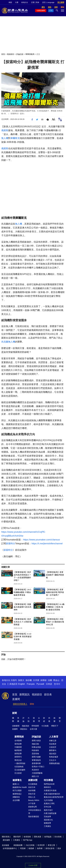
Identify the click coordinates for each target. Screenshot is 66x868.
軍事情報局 (30, 54)
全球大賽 (33, 729)
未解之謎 (53, 741)
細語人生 (35, 776)
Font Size (54, 119)
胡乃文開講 (17, 790)
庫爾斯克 (15, 138)
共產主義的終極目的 (52, 794)
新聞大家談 (36, 741)
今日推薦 (45, 726)
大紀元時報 (30, 845)
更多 (59, 848)
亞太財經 (18, 773)
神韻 (10, 2)
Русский (40, 684)
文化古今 (53, 760)
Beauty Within (34, 800)
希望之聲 (51, 845)
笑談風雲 (53, 744)
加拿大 (21, 680)
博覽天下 (55, 726)
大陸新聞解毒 (37, 773)
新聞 (14, 713)
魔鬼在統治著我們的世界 (54, 797)
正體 (33, 2)
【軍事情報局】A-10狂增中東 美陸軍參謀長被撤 (23, 636)
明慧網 (23, 848)
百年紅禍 (47, 807)
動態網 (31, 848)
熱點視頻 (26, 726)
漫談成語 (53, 754)
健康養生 (17, 780)
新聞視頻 (19, 737)
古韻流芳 (53, 747)
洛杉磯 (29, 680)
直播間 (16, 699)
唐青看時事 (36, 763)
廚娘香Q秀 (32, 807)
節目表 (48, 694)
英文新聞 (61, 2)
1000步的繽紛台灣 (35, 812)
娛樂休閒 (33, 780)
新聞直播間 (41, 11)
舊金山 (56, 680)
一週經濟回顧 (20, 763)
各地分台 (25, 2)
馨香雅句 (53, 750)
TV (51, 11)
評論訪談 (20, 54)
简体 (38, 2)
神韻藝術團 (18, 845)
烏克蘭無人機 (8, 342)
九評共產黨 (48, 800)
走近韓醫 (16, 800)
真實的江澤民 (49, 803)
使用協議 (48, 837)
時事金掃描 (36, 747)
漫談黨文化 (48, 820)
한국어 (57, 684)
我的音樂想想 (34, 817)
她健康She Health (20, 787)
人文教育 (54, 737)
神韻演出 (24, 729)
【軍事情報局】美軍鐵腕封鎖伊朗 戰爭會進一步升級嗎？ (55, 592)
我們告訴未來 (49, 784)
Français (31, 684)
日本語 (49, 684)
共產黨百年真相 (50, 790)
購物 (32, 704)
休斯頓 (43, 680)
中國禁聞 (18, 747)
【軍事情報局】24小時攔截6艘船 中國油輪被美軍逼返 (22, 592)
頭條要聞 (16, 726)
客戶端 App (28, 840)
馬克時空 (35, 770)
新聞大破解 (36, 757)
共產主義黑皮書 (50, 813)
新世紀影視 (50, 848)
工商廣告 (47, 826)
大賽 (17, 2)
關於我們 (17, 837)
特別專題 (48, 780)
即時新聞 (35, 726)
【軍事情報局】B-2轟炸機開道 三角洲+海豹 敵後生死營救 (55, 607)
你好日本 (32, 787)
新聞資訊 (24, 694)
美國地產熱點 (54, 763)
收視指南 (27, 837)
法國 (50, 680)
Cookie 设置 (33, 865)
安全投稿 (58, 837)
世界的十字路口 (38, 767)
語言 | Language (48, 2)
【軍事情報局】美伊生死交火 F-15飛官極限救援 (23, 622)
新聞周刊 (18, 757)
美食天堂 (32, 794)
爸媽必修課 (54, 757)
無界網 (40, 848)
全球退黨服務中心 (10, 848)
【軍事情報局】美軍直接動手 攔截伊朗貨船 (55, 575)
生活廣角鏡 (33, 784)
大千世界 (32, 803)
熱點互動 (35, 744)
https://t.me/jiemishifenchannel (47, 544)
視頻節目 (11, 54)
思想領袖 (35, 754)
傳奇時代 (47, 787)
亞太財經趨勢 (20, 770)
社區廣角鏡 (19, 767)
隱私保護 (38, 837)
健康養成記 (17, 794)
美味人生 (32, 797)
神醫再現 (16, 797)
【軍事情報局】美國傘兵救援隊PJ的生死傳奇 (23, 607)
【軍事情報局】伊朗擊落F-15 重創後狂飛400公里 (55, 622)
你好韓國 (32, 790)
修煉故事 (47, 823)
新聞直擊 (18, 754)
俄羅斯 (5, 130)
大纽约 (14, 680)
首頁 (3, 54)
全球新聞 (18, 741)
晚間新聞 (18, 750)
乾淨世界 (41, 845)
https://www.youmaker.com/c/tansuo (41, 540)
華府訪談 (18, 760)
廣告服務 (6, 840)
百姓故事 (47, 817)
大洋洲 (36, 680)
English (22, 684)
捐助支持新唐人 (20, 704)
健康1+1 (16, 784)
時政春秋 (35, 750)
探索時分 (11, 544)
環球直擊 (18, 744)
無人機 (5, 138)
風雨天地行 (48, 810)
